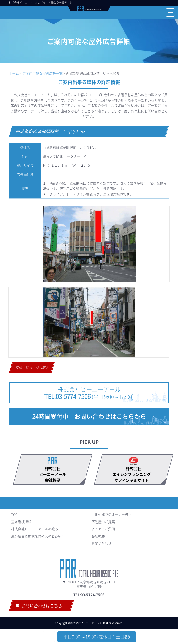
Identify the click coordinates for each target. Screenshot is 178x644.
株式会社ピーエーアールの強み (35, 529)
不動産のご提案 (103, 522)
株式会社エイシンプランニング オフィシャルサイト (134, 474)
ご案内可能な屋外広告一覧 (43, 73)
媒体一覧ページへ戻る (32, 368)
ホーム (14, 73)
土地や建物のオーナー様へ (112, 514)
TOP (14, 514)
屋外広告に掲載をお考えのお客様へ (38, 536)
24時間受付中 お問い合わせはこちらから (89, 416)
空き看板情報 (21, 522)
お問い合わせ (102, 543)
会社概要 (98, 536)
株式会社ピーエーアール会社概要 (53, 474)
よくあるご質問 (103, 529)
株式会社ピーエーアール (89, 393)
